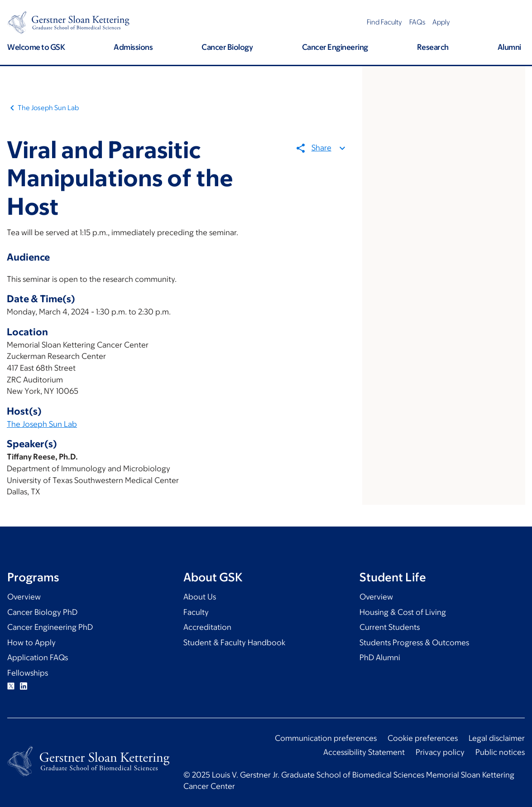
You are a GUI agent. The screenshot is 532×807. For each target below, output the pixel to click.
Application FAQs (38, 657)
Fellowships (28, 673)
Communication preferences (326, 738)
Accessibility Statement (364, 752)
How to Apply (31, 643)
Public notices (500, 752)
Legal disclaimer (497, 738)
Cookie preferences (423, 738)
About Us (200, 597)
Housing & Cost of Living (403, 612)
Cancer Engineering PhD (50, 627)
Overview (24, 597)
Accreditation (207, 627)
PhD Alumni (380, 657)
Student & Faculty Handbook (234, 643)
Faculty (196, 612)
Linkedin (24, 686)
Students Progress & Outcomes (414, 643)
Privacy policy (440, 752)
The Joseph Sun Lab (48, 108)
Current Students (390, 627)
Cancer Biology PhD (42, 612)
